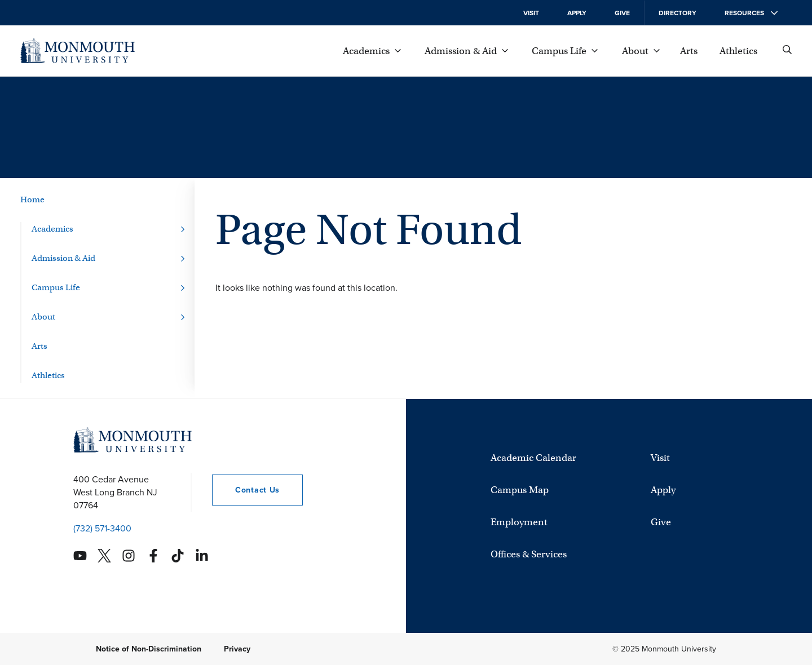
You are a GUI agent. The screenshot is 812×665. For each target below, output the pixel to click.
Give (622, 13)
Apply (577, 13)
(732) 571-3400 (102, 528)
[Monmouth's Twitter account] (104, 556)
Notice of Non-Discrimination (149, 649)
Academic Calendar (533, 458)
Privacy (237, 649)
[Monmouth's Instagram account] (129, 556)
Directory (678, 13)
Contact (246, 490)
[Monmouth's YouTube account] (80, 556)
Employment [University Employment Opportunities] (519, 522)
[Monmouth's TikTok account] (178, 556)
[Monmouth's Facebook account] (153, 556)
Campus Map (520, 490)
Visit (531, 13)
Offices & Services (529, 554)
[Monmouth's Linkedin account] (202, 556)
